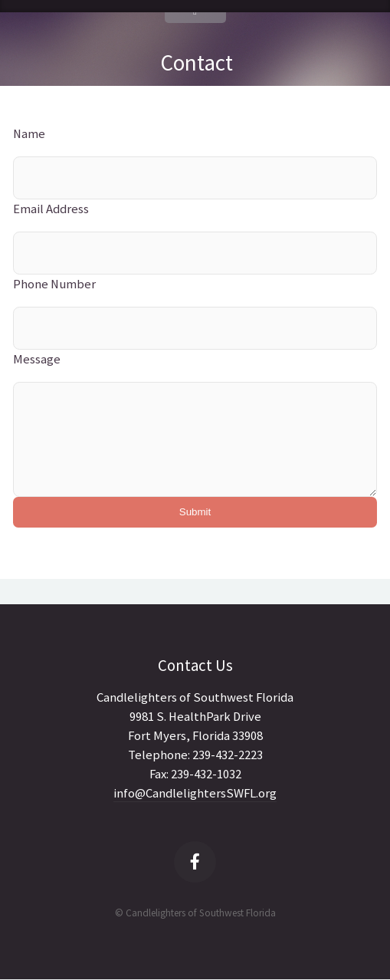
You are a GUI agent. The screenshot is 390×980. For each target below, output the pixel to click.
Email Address (51, 209)
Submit (195, 512)
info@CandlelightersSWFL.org (195, 793)
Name (29, 134)
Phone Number (54, 284)
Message (37, 359)
